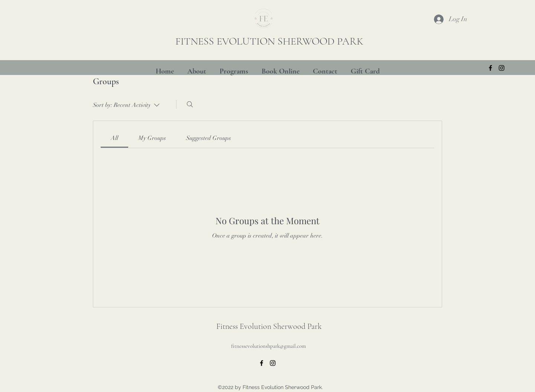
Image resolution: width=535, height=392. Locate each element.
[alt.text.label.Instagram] (502, 68)
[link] (114, 138)
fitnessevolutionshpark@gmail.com (268, 346)
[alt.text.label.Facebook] (490, 68)
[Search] (190, 104)
